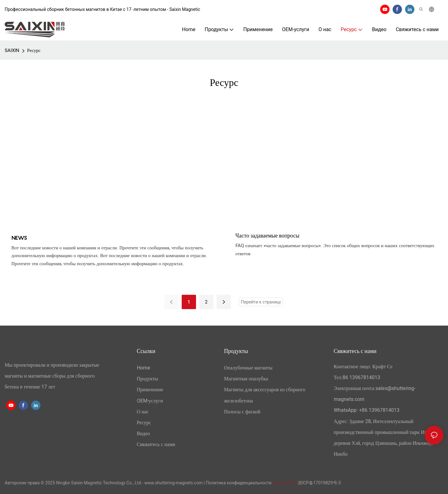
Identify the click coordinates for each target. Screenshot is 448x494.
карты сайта (285, 483)
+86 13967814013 (379, 410)
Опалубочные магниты (248, 368)
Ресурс (34, 50)
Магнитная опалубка (246, 379)
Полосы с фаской (242, 412)
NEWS (19, 238)
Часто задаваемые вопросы (268, 235)
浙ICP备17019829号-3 (319, 483)
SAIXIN (12, 50)
